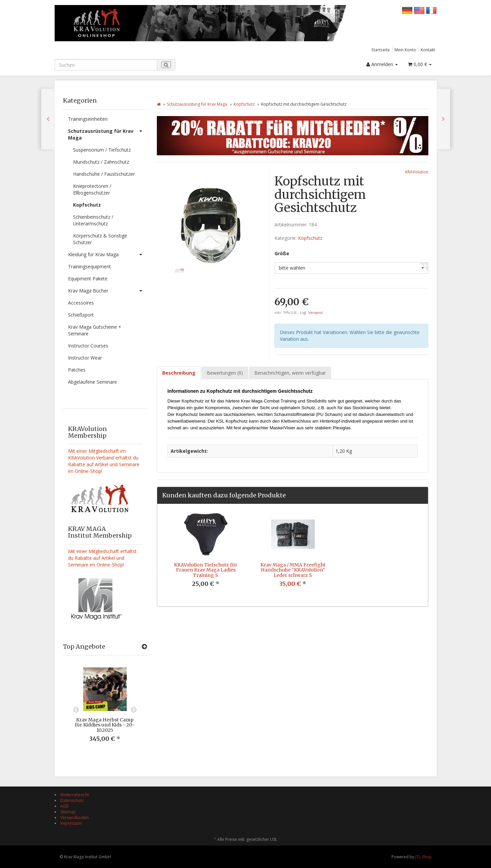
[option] (105, 710)
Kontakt (428, 50)
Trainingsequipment (89, 266)
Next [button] (134, 710)
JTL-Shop (423, 857)
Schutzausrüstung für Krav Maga (107, 133)
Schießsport (81, 315)
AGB (65, 806)
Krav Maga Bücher (107, 291)
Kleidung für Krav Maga (107, 255)
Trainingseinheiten (88, 119)
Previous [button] (76, 710)
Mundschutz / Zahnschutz (101, 162)
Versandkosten (75, 818)
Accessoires (81, 303)
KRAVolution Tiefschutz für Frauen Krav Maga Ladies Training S (206, 570)
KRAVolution (417, 172)
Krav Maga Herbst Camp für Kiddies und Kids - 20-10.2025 (105, 725)
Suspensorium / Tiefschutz (102, 150)
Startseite (381, 50)
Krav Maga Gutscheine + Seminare (95, 330)
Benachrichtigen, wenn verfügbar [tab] (290, 373)
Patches (77, 370)
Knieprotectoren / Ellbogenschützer (92, 189)
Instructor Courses (88, 346)
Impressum (71, 823)
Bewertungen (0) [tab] (225, 373)
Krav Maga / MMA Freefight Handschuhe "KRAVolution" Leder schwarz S (293, 570)
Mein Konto (405, 50)
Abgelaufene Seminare (93, 382)
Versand (315, 313)
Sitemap (68, 812)
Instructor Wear (85, 358)
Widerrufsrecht (75, 795)
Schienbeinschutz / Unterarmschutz (93, 220)
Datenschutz (72, 800)
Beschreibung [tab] (179, 373)
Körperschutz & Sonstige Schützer (100, 239)
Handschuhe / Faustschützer (104, 174)
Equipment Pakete (88, 279)
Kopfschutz (87, 205)
